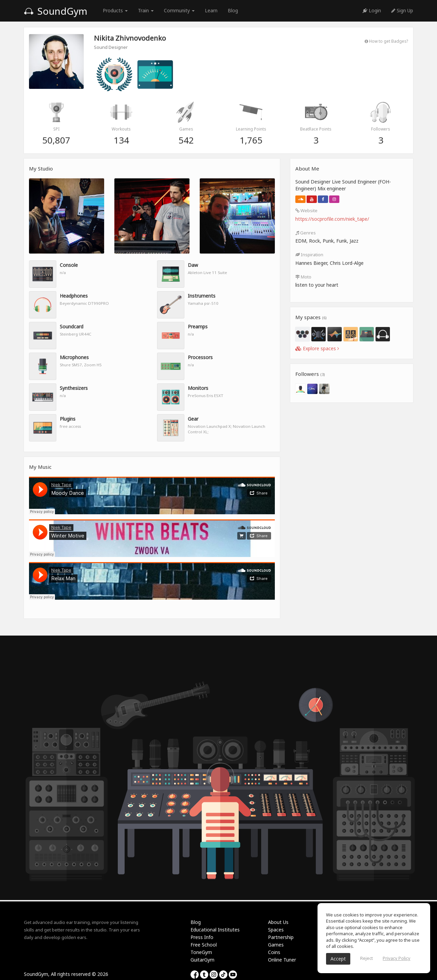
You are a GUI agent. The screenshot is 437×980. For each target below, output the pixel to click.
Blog (233, 10)
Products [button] (115, 10)
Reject (366, 958)
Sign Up (402, 10)
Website (306, 210)
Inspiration (309, 255)
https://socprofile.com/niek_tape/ (332, 219)
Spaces (276, 930)
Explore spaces (317, 348)
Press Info (202, 937)
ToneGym (201, 952)
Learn (211, 10)
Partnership (281, 937)
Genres (306, 233)
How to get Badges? (386, 41)
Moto (303, 277)
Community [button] (179, 10)
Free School (204, 945)
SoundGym (56, 11)
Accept (338, 959)
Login (372, 10)
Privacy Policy (397, 958)
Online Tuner (282, 960)
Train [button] (146, 10)
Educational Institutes (215, 930)
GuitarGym (202, 960)
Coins (274, 952)
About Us (278, 922)
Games (276, 945)
